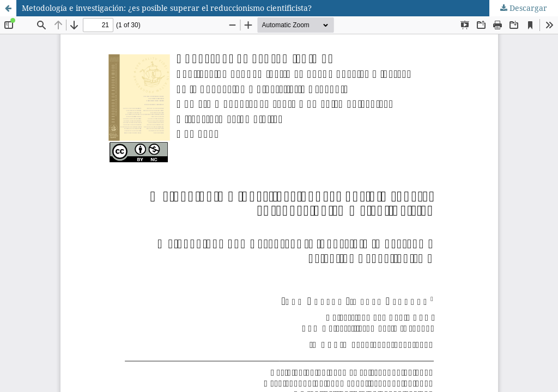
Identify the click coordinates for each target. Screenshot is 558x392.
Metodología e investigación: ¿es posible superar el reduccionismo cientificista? (167, 8)
